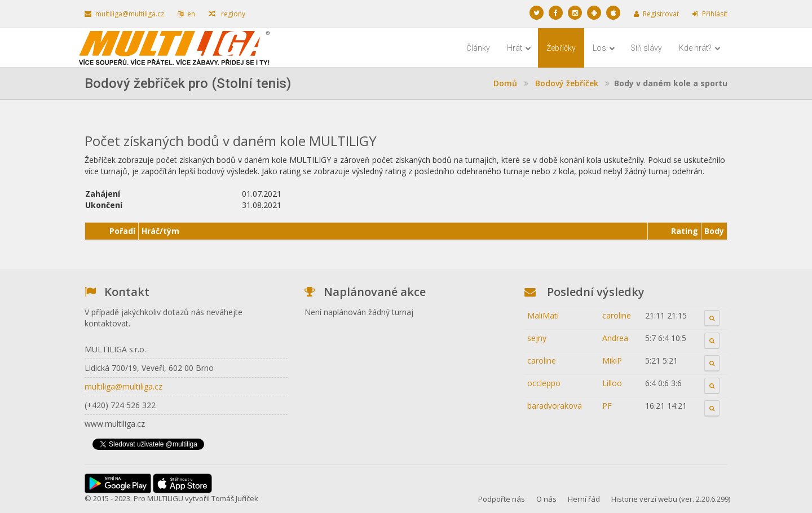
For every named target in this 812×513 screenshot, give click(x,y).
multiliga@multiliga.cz (124, 14)
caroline (617, 315)
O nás (546, 499)
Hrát (519, 48)
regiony (227, 14)
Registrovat (656, 14)
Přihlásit (710, 14)
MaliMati (543, 315)
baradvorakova (555, 406)
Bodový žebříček (567, 83)
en (186, 14)
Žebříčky (561, 48)
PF (607, 406)
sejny (537, 338)
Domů (505, 83)
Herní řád (584, 499)
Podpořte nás (502, 499)
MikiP (612, 361)
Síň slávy (646, 48)
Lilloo (612, 383)
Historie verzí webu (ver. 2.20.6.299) (671, 499)
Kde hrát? (700, 48)
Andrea (615, 338)
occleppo (544, 383)
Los (604, 48)
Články (478, 48)
